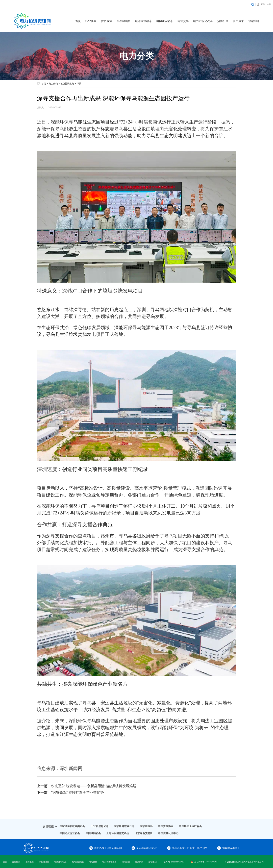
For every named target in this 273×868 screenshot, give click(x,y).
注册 (269, 4)
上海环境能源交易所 (118, 833)
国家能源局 (146, 826)
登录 (263, 4)
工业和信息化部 (100, 826)
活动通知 (254, 21)
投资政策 (107, 21)
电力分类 (53, 83)
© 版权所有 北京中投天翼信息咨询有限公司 (244, 862)
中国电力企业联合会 (190, 826)
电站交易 (183, 21)
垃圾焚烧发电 (67, 83)
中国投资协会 (166, 826)
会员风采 (238, 21)
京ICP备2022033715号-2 (174, 862)
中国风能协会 (93, 833)
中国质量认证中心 (168, 833)
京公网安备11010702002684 (204, 862)
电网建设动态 (165, 21)
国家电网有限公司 (124, 826)
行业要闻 (91, 21)
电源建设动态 (143, 21)
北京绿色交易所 (144, 833)
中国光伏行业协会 (70, 833)
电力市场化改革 (203, 21)
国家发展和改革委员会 (72, 826)
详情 (79, 83)
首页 (78, 21)
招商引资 (223, 21)
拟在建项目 (124, 21)
